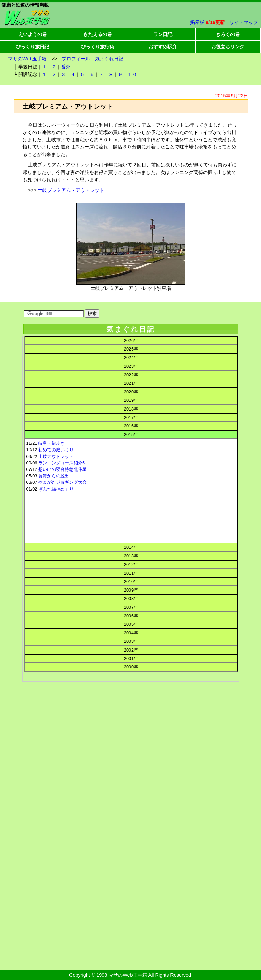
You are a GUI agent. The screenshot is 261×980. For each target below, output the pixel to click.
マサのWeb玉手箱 (27, 59)
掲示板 (197, 22)
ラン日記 (163, 34)
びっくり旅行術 (98, 47)
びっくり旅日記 (33, 47)
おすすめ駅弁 (163, 47)
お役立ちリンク (228, 47)
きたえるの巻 (98, 34)
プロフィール (76, 59)
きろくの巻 (228, 34)
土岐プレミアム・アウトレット (71, 190)
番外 (66, 67)
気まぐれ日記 (109, 59)
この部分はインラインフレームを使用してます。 (131, 539)
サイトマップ (244, 22)
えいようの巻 (33, 34)
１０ (132, 74)
